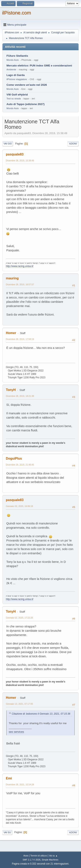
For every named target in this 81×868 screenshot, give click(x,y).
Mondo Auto (13, 60)
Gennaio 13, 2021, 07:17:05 (19, 704)
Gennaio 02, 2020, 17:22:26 (19, 618)
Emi (9, 778)
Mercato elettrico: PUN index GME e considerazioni (39, 66)
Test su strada (14, 99)
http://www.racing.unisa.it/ (20, 266)
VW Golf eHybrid (17, 95)
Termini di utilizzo (39, 856)
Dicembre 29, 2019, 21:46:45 (20, 465)
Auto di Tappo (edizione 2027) (26, 104)
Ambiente (11, 69)
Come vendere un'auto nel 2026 (27, 85)
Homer (11, 333)
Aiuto (26, 856)
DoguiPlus (14, 458)
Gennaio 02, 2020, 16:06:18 (19, 506)
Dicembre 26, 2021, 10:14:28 (20, 784)
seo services (16, 732)
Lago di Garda (16, 75)
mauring (12, 278)
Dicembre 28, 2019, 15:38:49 (20, 161)
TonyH (11, 390)
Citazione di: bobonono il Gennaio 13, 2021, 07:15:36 (41, 714)
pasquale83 (15, 154)
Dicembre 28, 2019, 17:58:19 (20, 339)
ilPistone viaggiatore (17, 79)
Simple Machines (50, 860)
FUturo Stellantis (17, 56)
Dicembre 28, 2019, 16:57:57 (20, 284)
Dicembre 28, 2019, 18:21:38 (20, 396)
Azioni (73, 144)
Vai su (7, 832)
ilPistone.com (17, 13)
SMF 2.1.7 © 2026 (32, 860)
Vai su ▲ (53, 856)
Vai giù (8, 144)
